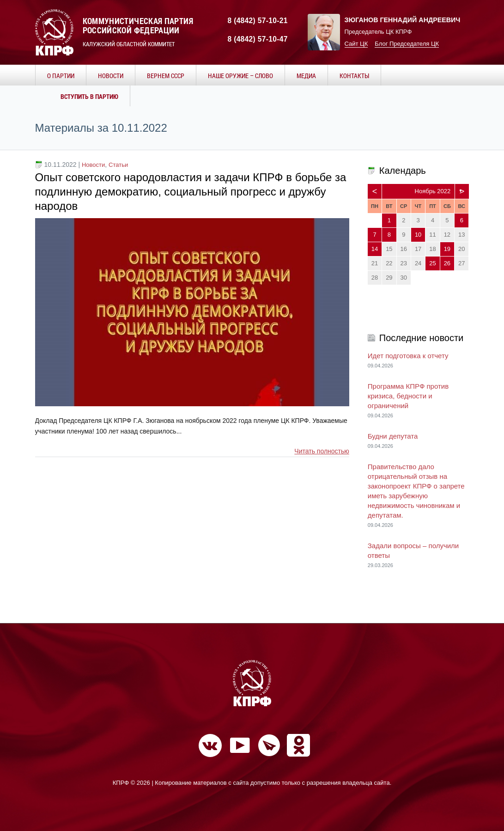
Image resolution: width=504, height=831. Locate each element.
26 (447, 263)
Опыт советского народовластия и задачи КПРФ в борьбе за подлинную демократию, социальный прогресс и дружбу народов (191, 192)
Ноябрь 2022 (433, 191)
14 (375, 249)
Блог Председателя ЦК (407, 44)
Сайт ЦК (356, 44)
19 (447, 249)
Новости (93, 165)
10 (418, 235)
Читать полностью (322, 451)
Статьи (118, 165)
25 (432, 263)
